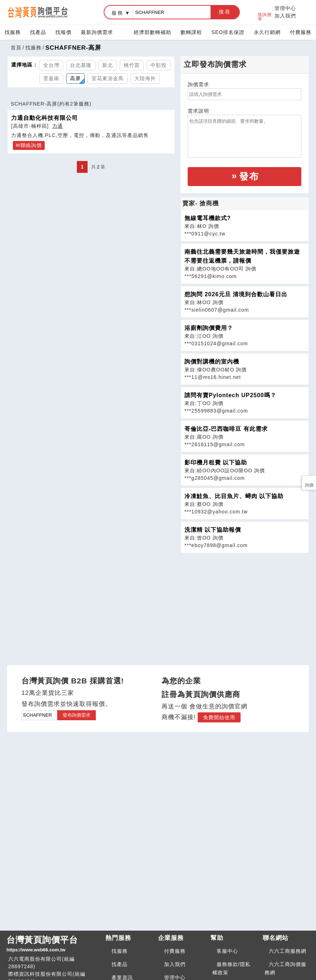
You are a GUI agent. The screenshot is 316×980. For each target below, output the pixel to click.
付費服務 (301, 32)
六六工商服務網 (288, 951)
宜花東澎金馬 (108, 78)
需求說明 (198, 111)
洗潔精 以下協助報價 (213, 530)
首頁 (16, 48)
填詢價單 (265, 12)
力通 (58, 126)
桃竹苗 (132, 65)
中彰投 (159, 65)
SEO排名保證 (228, 32)
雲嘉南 (51, 78)
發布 (249, 176)
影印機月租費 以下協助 (216, 462)
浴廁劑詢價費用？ (209, 328)
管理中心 (285, 8)
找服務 (13, 32)
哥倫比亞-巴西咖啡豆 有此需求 (226, 429)
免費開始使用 (219, 717)
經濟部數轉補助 (152, 32)
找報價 (63, 32)
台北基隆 (81, 65)
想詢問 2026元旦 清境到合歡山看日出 (236, 294)
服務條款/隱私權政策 (231, 968)
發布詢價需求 (76, 715)
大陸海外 (145, 78)
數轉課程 (191, 32)
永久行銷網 (267, 32)
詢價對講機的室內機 (212, 362)
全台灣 (51, 65)
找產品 (38, 32)
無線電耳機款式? (208, 218)
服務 (118, 13)
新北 (108, 65)
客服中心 (227, 951)
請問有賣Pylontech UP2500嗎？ (230, 395)
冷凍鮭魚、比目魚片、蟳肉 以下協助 (234, 496)
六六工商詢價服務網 (285, 968)
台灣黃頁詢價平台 (53, 944)
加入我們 (285, 16)
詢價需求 (198, 84)
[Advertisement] (245, 603)
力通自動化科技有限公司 (45, 118)
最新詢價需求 (97, 32)
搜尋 (225, 12)
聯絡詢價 (31, 145)
